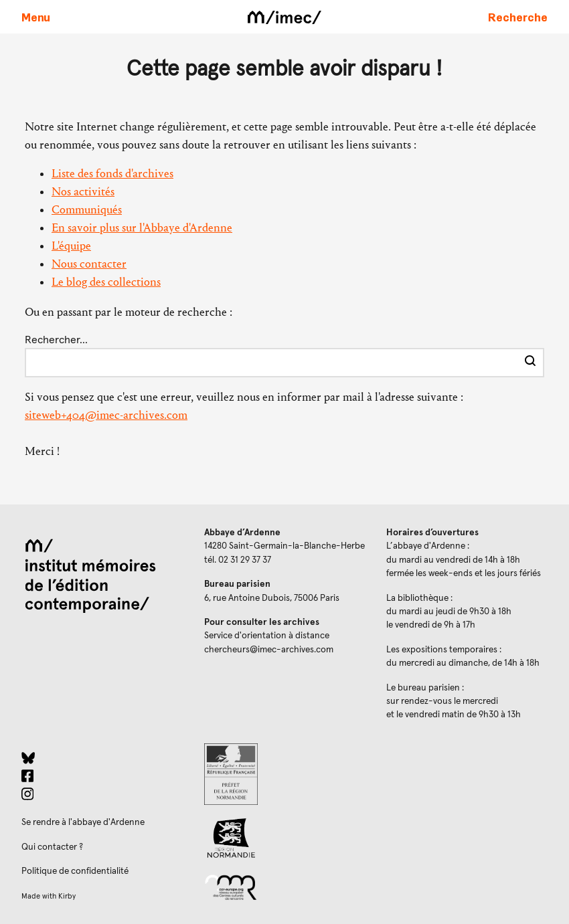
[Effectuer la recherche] (530, 363)
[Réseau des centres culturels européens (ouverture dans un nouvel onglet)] (285, 887)
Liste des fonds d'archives (112, 174)
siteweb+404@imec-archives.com (106, 415)
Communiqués (87, 210)
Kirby (67, 896)
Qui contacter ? (52, 847)
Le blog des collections (106, 282)
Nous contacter (89, 264)
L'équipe (71, 246)
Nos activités (83, 192)
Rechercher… (56, 340)
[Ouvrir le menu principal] (36, 17)
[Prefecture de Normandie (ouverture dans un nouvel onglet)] (285, 774)
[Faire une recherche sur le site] (518, 17)
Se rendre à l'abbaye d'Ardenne (83, 822)
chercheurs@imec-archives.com (269, 650)
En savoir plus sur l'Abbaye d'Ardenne (142, 228)
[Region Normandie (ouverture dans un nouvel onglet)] (285, 838)
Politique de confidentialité (75, 871)
